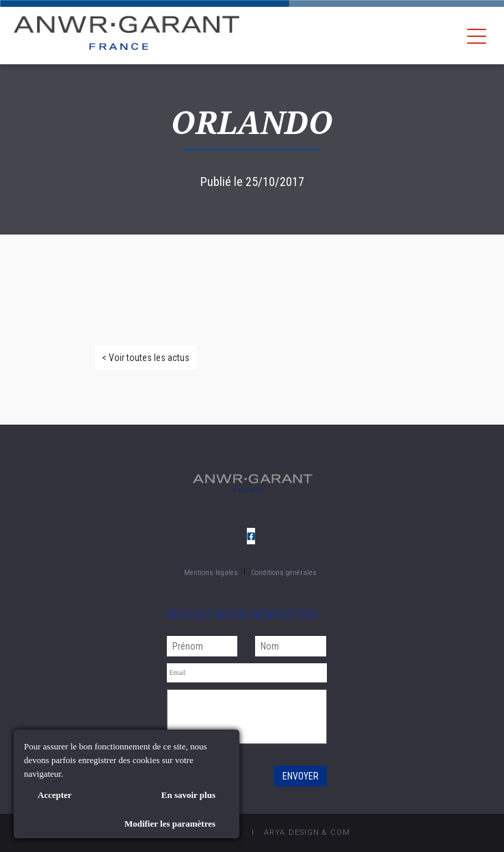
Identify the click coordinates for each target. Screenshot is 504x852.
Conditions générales (284, 573)
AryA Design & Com (307, 833)
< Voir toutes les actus (146, 358)
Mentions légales (211, 573)
